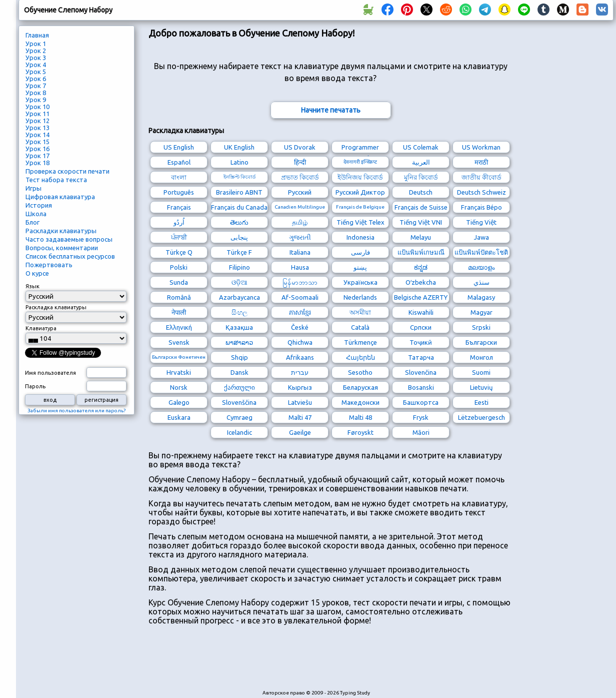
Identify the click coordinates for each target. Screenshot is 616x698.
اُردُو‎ (179, 222)
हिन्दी (300, 162)
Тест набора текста (56, 180)
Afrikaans (300, 357)
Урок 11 (37, 114)
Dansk (239, 372)
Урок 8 (36, 93)
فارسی (360, 252)
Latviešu (300, 402)
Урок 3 (36, 58)
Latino (239, 162)
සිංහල (239, 312)
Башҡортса (421, 402)
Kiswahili (421, 312)
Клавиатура (41, 328)
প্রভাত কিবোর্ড (300, 177)
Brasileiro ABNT (239, 192)
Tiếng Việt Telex (360, 222)
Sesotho (360, 372)
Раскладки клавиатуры (61, 231)
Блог (32, 222)
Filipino (239, 267)
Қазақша (239, 327)
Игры (33, 188)
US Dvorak (300, 147)
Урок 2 (36, 51)
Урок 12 (37, 121)
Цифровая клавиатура (60, 197)
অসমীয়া (360, 312)
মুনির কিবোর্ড (421, 177)
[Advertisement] (330, 662)
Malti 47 (300, 417)
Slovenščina (239, 402)
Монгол (481, 357)
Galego (179, 402)
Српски (421, 327)
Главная (37, 35)
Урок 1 (36, 44)
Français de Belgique (360, 207)
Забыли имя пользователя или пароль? (76, 411)
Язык (32, 286)
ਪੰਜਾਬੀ (179, 237)
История (39, 205)
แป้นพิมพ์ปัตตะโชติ (481, 252)
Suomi (481, 372)
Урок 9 (36, 100)
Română (179, 297)
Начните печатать (331, 110)
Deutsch (421, 192)
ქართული (239, 387)
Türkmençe (360, 342)
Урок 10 (37, 107)
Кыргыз (300, 387)
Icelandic (239, 432)
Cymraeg (239, 417)
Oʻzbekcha (421, 282)
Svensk (179, 342)
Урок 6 (36, 79)
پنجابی (239, 237)
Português (179, 192)
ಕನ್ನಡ (421, 267)
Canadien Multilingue (300, 207)
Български (481, 342)
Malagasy (481, 297)
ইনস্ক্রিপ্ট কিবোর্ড (239, 177)
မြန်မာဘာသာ (300, 282)
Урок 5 (36, 72)
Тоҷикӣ (421, 342)
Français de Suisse (421, 207)
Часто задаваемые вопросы (69, 239)
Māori (421, 432)
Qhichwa (300, 342)
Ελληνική (179, 327)
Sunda (179, 282)
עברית (300, 372)
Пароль (35, 386)
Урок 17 (37, 156)
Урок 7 (36, 86)
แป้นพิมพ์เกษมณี (421, 252)
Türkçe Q (179, 252)
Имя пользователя (50, 373)
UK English (239, 147)
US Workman (481, 147)
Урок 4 (36, 65)
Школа (36, 214)
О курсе (37, 273)
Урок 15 (37, 142)
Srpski (481, 327)
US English (179, 147)
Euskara (179, 417)
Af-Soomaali (300, 297)
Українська (360, 282)
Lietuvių (481, 387)
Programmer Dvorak (360, 148)
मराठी (481, 162)
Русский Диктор (360, 192)
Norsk (179, 387)
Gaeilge (300, 432)
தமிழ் (300, 222)
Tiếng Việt (481, 222)
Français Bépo (481, 207)
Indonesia (360, 237)
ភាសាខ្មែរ (300, 312)
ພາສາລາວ (239, 342)
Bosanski (421, 387)
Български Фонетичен (179, 357)
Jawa (481, 237)
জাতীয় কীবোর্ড (481, 177)
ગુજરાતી (300, 237)
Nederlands (360, 297)
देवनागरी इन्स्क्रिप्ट (360, 162)
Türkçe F (239, 252)
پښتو (360, 267)
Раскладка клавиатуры (56, 307)
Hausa (300, 267)
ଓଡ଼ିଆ (239, 282)
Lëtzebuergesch (481, 417)
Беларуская (360, 387)
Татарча (421, 357)
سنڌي (481, 282)
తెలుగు (239, 222)
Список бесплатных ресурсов (70, 256)
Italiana (300, 252)
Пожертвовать (49, 265)
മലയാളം (481, 267)
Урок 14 (37, 135)
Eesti (481, 402)
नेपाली (179, 312)
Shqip (239, 357)
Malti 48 (360, 417)
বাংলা (179, 177)
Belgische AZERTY (421, 297)
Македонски (360, 402)
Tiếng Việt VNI (421, 222)
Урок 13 (37, 128)
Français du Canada (239, 207)
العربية (421, 162)
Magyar (481, 312)
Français (179, 207)
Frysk (421, 417)
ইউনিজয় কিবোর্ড (360, 177)
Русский (300, 192)
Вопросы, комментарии (62, 248)
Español (179, 162)
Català (360, 327)
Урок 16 (37, 149)
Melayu (421, 237)
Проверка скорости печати (67, 171)
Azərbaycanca (239, 297)
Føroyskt (360, 432)
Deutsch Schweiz (481, 192)
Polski (179, 267)
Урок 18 (37, 163)
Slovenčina (421, 372)
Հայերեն (360, 357)
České (300, 327)
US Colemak (421, 147)
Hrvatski (179, 372)
